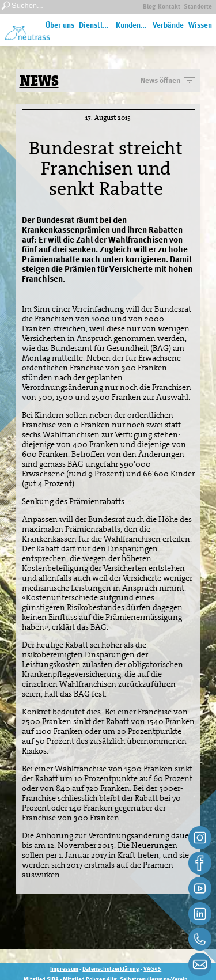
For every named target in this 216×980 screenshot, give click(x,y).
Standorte (198, 7)
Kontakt (169, 7)
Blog (149, 7)
